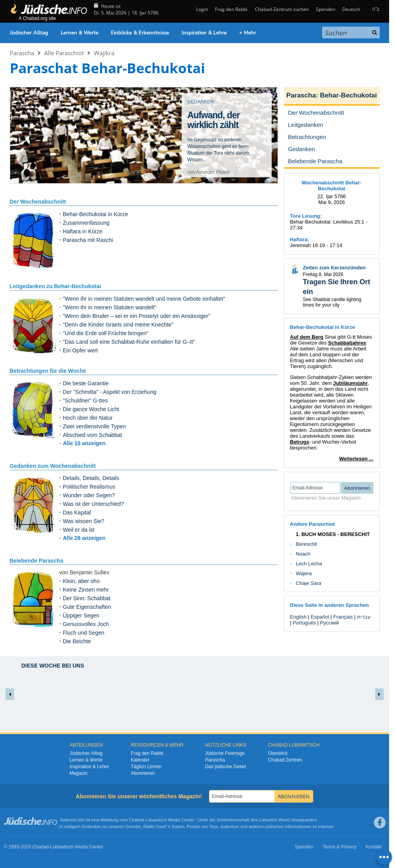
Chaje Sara (309, 583)
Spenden (326, 9)
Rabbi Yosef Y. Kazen (164, 826)
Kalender (140, 760)
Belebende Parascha (37, 561)
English (299, 617)
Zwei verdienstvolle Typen (95, 426)
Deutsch (351, 9)
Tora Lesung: (306, 216)
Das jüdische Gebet (226, 767)
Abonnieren (143, 773)
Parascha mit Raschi (88, 240)
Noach (303, 554)
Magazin (78, 773)
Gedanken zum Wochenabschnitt (53, 466)
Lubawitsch (156, 820)
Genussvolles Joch (86, 624)
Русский (329, 623)
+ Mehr (248, 33)
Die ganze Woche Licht (91, 409)
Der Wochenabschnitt (38, 202)
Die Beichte (77, 641)
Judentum (229, 826)
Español (320, 617)
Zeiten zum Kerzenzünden (334, 268)
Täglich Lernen (146, 767)
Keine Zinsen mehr (86, 590)
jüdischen (275, 826)
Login (201, 9)
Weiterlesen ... (356, 459)
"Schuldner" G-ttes (86, 401)
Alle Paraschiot (64, 53)
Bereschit (307, 544)
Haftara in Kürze (83, 231)
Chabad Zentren (285, 760)
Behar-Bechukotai (348, 95)
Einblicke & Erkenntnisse (140, 33)
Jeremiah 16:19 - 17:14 (316, 245)
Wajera (304, 573)
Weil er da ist (79, 530)
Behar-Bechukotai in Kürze (96, 214)
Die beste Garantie (86, 383)
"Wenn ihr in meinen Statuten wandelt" (110, 307)
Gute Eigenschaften (87, 607)
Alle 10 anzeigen (84, 443)
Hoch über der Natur (88, 418)
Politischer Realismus (89, 487)
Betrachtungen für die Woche (48, 371)
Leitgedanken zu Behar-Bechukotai (55, 286)
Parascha (22, 53)
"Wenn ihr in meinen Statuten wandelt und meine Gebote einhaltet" (144, 299)
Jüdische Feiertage (225, 753)
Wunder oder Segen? (89, 495)
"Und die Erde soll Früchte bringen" (106, 333)
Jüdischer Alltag (29, 33)
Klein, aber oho (81, 581)
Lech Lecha (309, 564)
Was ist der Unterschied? (94, 504)
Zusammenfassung (86, 223)
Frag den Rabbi (231, 9)
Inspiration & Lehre (204, 33)
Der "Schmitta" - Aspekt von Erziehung (110, 392)
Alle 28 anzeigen (84, 538)
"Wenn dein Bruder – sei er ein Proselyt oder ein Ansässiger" (137, 316)
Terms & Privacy (340, 847)
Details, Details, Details (91, 478)
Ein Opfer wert (80, 350)
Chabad (136, 820)
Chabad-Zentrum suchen (282, 9)
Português (304, 623)
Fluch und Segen (84, 633)
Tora (214, 826)
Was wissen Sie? (84, 521)
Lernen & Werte (79, 33)
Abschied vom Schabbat (93, 435)
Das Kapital (77, 512)
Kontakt (374, 847)
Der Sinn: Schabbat (87, 598)
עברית (364, 617)
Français (343, 617)
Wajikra (104, 53)
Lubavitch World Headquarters (288, 820)
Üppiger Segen (81, 615)
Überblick (278, 753)
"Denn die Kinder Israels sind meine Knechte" (118, 325)
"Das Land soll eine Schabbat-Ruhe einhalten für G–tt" (129, 342)
